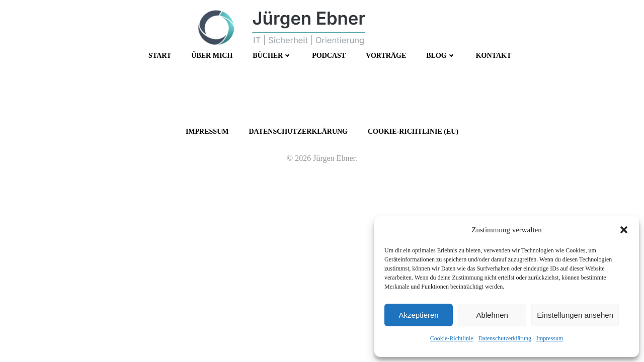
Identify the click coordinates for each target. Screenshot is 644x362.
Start (160, 56)
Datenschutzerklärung (505, 338)
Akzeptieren (418, 315)
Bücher (272, 56)
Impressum (550, 338)
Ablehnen (492, 315)
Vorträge (386, 56)
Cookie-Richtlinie (452, 338)
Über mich (212, 56)
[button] (624, 230)
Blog (441, 56)
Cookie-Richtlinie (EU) (413, 131)
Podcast (329, 56)
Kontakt (494, 56)
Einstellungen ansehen (575, 315)
